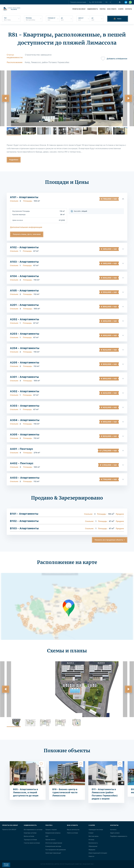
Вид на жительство (73, 830)
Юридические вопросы (53, 833)
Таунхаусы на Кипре (30, 840)
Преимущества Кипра (96, 830)
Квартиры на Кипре (30, 833)
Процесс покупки (51, 830)
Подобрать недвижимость (119, 836)
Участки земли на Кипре (32, 843)
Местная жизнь (94, 836)
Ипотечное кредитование (54, 843)
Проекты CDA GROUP (79, 9)
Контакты (128, 9)
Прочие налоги (50, 840)
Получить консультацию (78, 2)
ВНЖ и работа (112, 9)
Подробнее (14, 160)
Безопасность (93, 843)
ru (107, 2)
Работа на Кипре (72, 833)
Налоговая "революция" (53, 853)
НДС (47, 836)
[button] (6, 98)
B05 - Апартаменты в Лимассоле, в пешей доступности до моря (26, 792)
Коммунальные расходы (53, 846)
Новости (91, 856)
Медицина (92, 850)
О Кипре (121, 9)
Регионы (91, 840)
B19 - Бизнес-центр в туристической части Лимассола (65, 792)
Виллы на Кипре (29, 836)
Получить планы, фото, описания (27, 234)
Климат (91, 833)
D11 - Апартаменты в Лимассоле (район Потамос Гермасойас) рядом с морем (105, 794)
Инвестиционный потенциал (98, 853)
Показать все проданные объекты (109, 540)
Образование (93, 846)
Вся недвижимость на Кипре (33, 830)
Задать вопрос (115, 833)
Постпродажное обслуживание (56, 850)
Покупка (103, 9)
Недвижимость (93, 9)
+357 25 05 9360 (96, 2)
